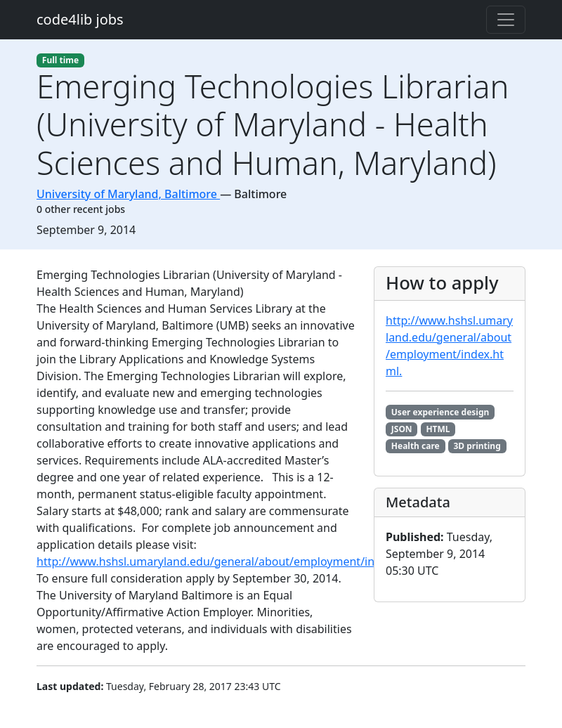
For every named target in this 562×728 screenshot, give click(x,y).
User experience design (440, 412)
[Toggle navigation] (506, 20)
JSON (402, 429)
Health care (416, 446)
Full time (60, 60)
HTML (438, 429)
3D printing (477, 446)
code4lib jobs (80, 19)
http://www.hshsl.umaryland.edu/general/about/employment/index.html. (232, 561)
